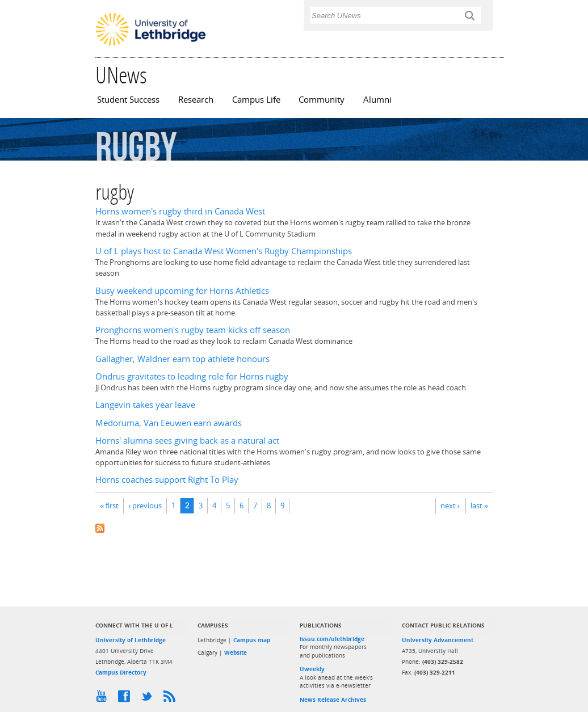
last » (479, 505)
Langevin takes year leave (145, 405)
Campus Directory (121, 672)
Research (196, 100)
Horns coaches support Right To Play (167, 480)
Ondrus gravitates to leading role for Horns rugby (192, 376)
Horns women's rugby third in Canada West (180, 211)
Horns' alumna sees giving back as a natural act (187, 441)
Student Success (128, 100)
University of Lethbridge (131, 640)
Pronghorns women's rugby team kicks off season (193, 330)
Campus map (252, 640)
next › (450, 505)
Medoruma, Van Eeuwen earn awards (169, 423)
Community (322, 100)
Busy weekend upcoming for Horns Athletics (182, 291)
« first (109, 505)
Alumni (377, 100)
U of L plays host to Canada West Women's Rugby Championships (224, 251)
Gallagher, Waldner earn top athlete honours (182, 359)
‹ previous (145, 505)
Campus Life (256, 100)
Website (236, 652)
